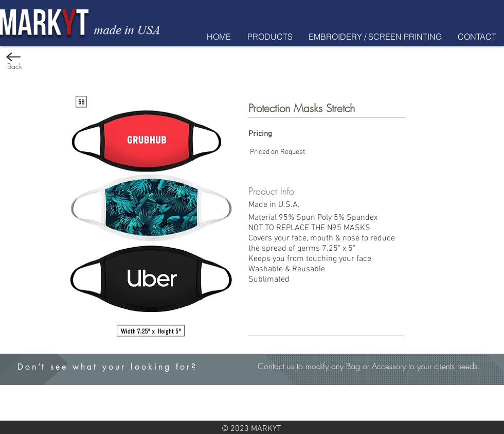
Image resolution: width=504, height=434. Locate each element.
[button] (270, 37)
